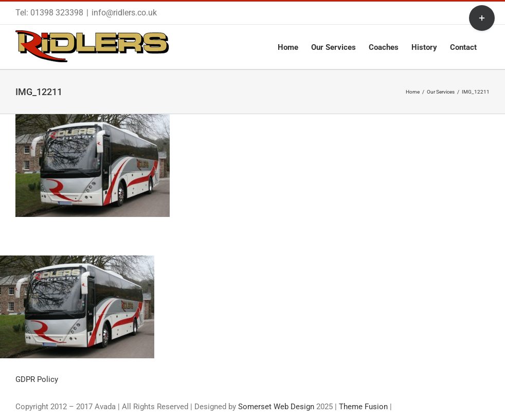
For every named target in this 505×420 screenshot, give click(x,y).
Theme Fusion (363, 407)
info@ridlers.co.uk (124, 13)
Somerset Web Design (276, 407)
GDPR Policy (37, 379)
